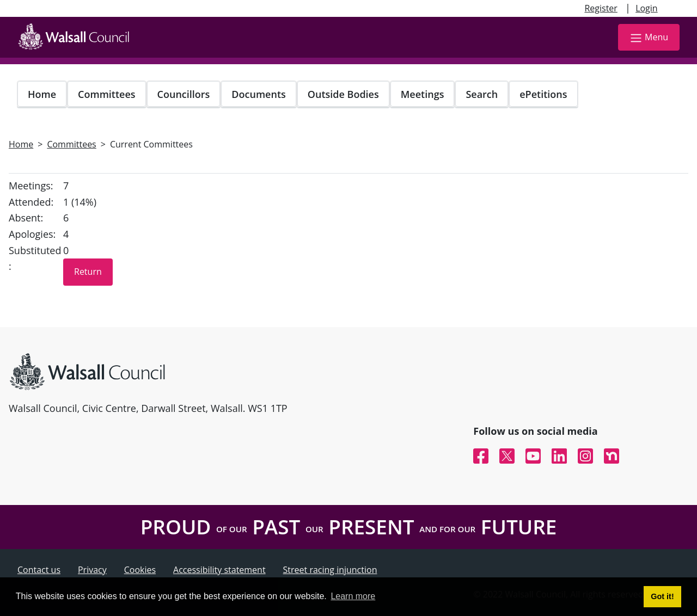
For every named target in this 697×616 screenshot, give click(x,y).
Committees (107, 94)
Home (42, 94)
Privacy (92, 570)
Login (647, 8)
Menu (649, 38)
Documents (258, 94)
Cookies (140, 570)
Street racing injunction (330, 570)
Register (601, 8)
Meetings (423, 94)
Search (482, 94)
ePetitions (543, 94)
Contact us (39, 570)
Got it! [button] (662, 596)
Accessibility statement (219, 570)
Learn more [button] (353, 596)
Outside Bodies (343, 94)
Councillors (184, 94)
